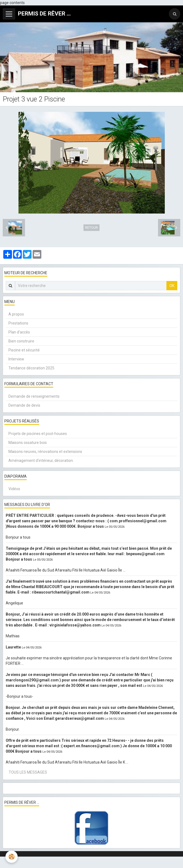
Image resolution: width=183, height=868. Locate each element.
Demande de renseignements (34, 396)
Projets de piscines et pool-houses (38, 434)
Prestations (18, 323)
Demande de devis (24, 405)
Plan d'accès (19, 332)
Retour (91, 228)
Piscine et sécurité (24, 350)
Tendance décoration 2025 (31, 368)
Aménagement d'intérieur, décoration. (41, 461)
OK (172, 286)
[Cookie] (12, 857)
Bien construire (21, 341)
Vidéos (14, 489)
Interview (16, 359)
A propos (16, 314)
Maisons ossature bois (28, 443)
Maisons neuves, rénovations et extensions (45, 452)
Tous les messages (28, 772)
